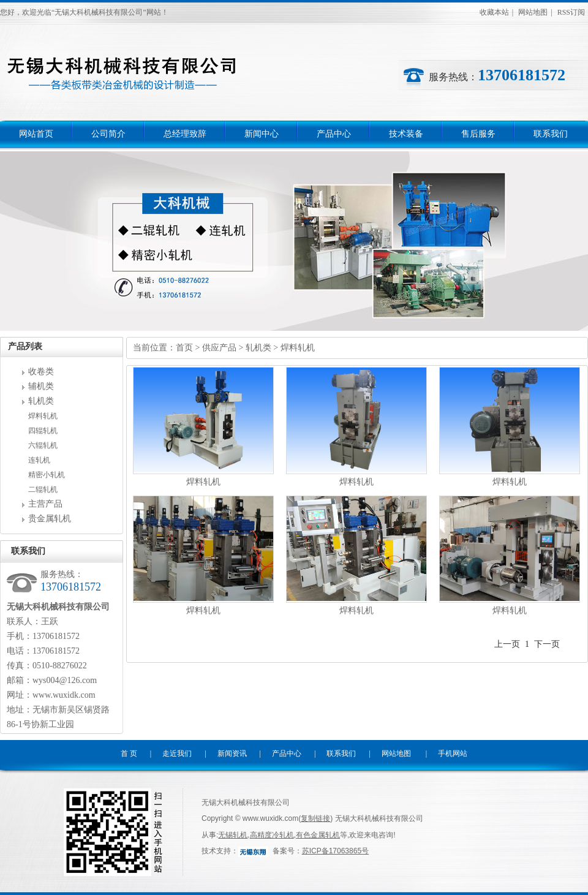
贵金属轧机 (50, 519)
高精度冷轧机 (272, 835)
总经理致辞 (185, 134)
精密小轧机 (47, 475)
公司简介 (108, 134)
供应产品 (219, 348)
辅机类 (41, 386)
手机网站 (453, 753)
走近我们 (177, 753)
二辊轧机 (43, 489)
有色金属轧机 (318, 835)
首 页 (129, 753)
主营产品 (45, 504)
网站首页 (36, 134)
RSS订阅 (571, 12)
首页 (184, 348)
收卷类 (41, 372)
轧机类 (41, 401)
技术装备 (406, 134)
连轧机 (39, 460)
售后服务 (478, 134)
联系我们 (551, 134)
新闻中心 (262, 134)
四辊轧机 (43, 431)
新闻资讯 (232, 753)
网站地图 (533, 12)
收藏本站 (494, 12)
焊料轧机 (43, 416)
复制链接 (315, 818)
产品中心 (334, 134)
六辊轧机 (43, 445)
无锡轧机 (233, 835)
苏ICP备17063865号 (335, 851)
